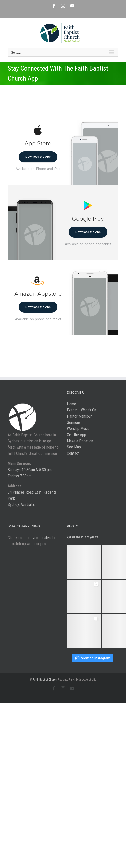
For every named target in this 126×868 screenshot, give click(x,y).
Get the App (76, 435)
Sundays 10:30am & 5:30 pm (30, 470)
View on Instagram (93, 658)
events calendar (43, 538)
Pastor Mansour (79, 416)
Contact (73, 453)
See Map (74, 447)
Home (71, 404)
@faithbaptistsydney (82, 537)
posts (45, 544)
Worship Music (78, 428)
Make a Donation (80, 441)
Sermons (74, 422)
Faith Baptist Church (45, 680)
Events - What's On (81, 410)
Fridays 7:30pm (19, 476)
